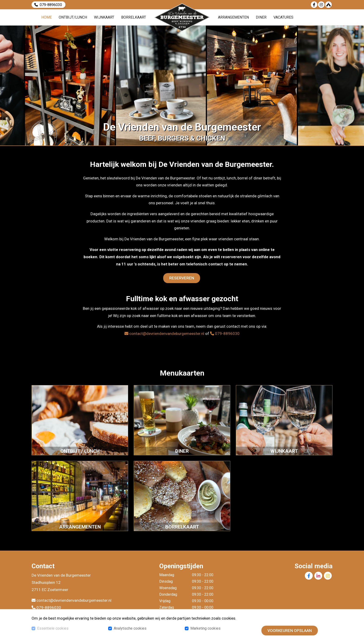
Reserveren (182, 278)
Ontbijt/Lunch (73, 17)
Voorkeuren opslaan (290, 631)
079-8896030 (51, 5)
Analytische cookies (130, 628)
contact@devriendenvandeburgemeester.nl (164, 334)
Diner (261, 17)
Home (47, 17)
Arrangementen (233, 17)
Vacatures (283, 17)
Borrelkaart (134, 17)
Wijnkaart (104, 17)
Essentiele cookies (53, 628)
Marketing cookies (205, 628)
